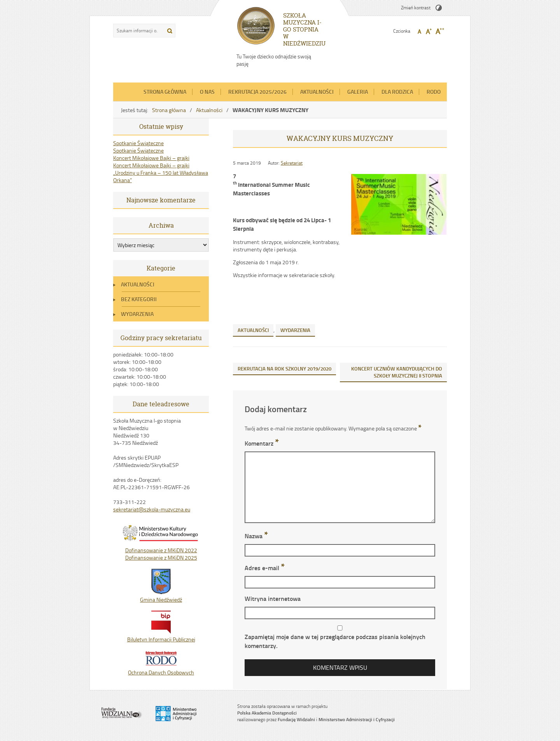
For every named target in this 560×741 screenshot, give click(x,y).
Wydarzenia (137, 314)
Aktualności (317, 92)
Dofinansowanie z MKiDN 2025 (161, 558)
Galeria (358, 92)
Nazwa (256, 536)
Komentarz (262, 443)
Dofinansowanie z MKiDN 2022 (161, 550)
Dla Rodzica (397, 92)
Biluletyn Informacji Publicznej (161, 636)
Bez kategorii (139, 299)
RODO (434, 92)
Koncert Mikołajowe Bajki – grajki (151, 158)
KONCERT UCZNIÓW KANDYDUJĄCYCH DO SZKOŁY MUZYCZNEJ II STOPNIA (397, 372)
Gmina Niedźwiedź (161, 596)
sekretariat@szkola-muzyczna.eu (152, 509)
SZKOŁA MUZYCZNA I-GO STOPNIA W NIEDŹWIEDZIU (304, 29)
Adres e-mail (265, 568)
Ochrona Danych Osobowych (161, 669)
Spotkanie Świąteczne (138, 143)
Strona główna (165, 92)
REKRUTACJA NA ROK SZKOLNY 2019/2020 (284, 369)
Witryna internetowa (273, 598)
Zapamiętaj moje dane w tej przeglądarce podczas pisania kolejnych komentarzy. (335, 641)
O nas (207, 92)
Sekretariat (292, 163)
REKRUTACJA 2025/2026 (257, 92)
